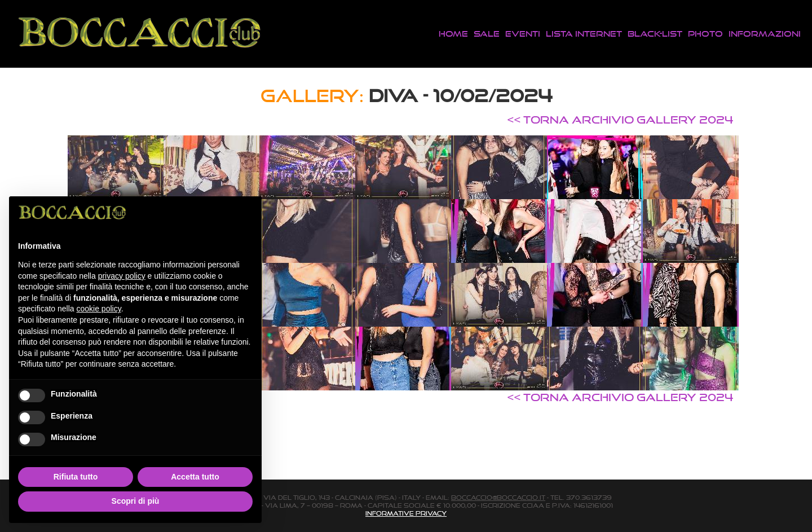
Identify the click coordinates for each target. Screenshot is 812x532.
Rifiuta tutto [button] (76, 477)
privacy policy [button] (122, 276)
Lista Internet (584, 34)
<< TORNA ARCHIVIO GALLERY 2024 (620, 120)
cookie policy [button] (99, 309)
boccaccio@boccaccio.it (498, 498)
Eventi (523, 34)
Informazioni (765, 34)
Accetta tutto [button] (195, 477)
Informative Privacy (406, 513)
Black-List (655, 34)
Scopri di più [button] (136, 501)
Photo (705, 34)
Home (453, 34)
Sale (487, 34)
